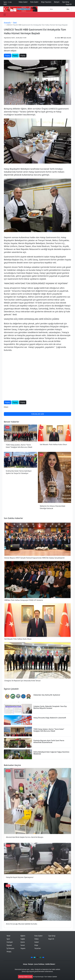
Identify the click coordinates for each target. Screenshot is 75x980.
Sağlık (23, 939)
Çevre (23, 942)
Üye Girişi (52, 936)
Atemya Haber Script (25, 977)
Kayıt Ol (51, 939)
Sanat (23, 945)
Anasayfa (7, 23)
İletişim (31, 964)
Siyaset (9, 945)
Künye (25, 964)
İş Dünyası (10, 948)
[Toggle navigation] (5, 15)
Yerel (15, 23)
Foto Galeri (38, 936)
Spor (8, 939)
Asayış (9, 951)
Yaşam (23, 948)
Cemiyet (10, 942)
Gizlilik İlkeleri (50, 964)
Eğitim (23, 936)
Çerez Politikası (39, 964)
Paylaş (8, 56)
